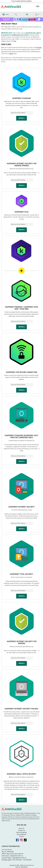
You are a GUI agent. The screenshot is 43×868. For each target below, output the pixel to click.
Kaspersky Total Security (21, 574)
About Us (21, 828)
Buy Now (39, 48)
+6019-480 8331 (27, 860)
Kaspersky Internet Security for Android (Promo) (22, 165)
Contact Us (21, 830)
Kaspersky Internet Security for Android (22, 643)
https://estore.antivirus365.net (15, 854)
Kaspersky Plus (21, 212)
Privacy (21, 836)
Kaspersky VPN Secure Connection (22, 372)
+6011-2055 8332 (17, 860)
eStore (11, 54)
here (15, 41)
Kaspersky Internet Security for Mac (21, 709)
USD (38, 6)
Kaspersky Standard (22, 98)
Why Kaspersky (22, 834)
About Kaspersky (21, 832)
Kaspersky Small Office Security (21, 774)
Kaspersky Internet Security (21, 507)
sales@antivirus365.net (16, 856)
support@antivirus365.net (19, 858)
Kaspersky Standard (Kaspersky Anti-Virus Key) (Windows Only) (21, 437)
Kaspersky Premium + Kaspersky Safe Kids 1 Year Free (21, 308)
